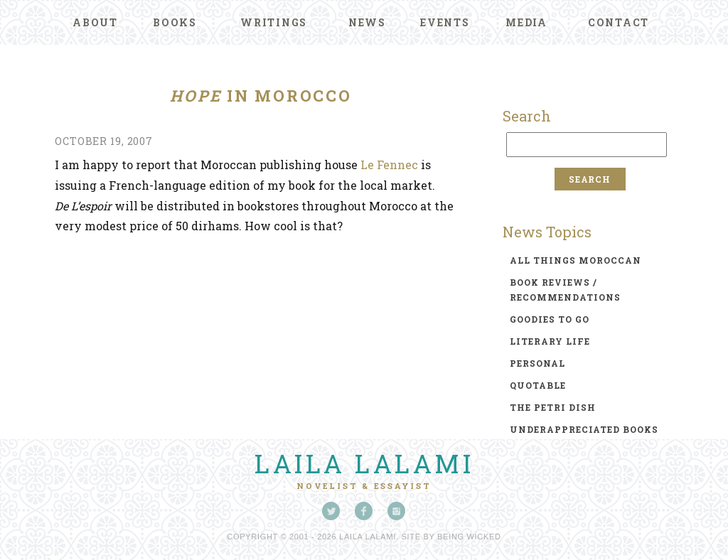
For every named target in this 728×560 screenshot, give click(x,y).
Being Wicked (469, 537)
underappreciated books (584, 429)
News (367, 22)
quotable (538, 385)
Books (175, 22)
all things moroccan (576, 260)
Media (526, 22)
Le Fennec (389, 165)
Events (445, 22)
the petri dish (553, 407)
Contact (619, 22)
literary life (550, 341)
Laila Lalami (364, 463)
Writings (274, 22)
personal (537, 363)
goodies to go (550, 319)
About (95, 22)
